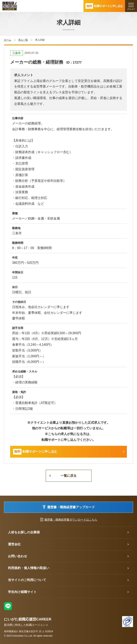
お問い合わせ (17, 556)
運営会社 (14, 544)
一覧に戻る (69, 476)
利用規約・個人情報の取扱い (29, 568)
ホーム (8, 40)
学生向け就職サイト (22, 592)
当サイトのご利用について (27, 580)
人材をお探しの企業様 (24, 532)
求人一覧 (23, 40)
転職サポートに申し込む (35, 452)
